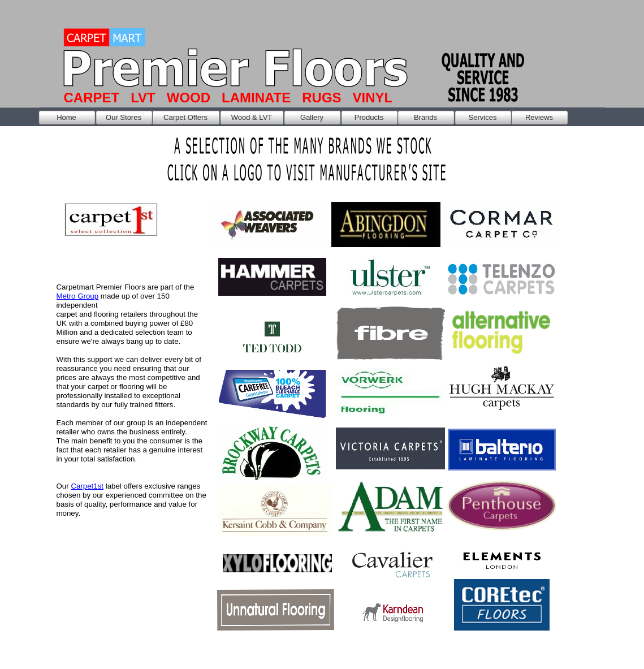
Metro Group (78, 296)
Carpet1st (87, 486)
